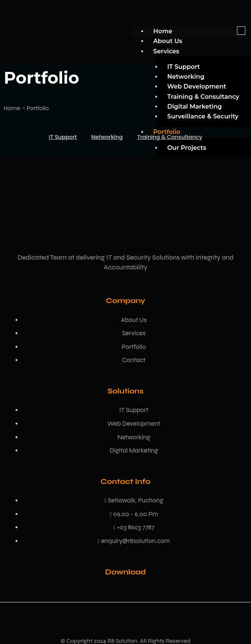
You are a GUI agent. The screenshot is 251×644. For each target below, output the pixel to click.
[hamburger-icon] (241, 31)
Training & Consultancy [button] (170, 137)
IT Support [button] (63, 137)
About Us (168, 41)
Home (163, 31)
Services (166, 51)
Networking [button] (107, 137)
